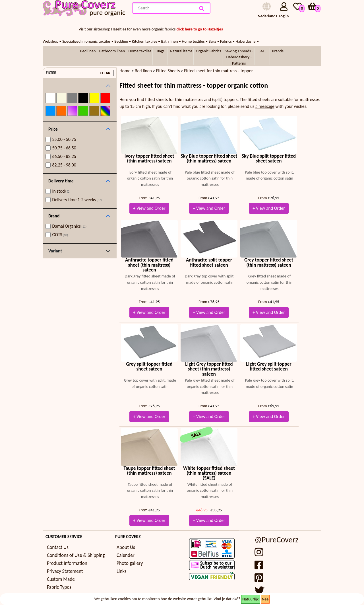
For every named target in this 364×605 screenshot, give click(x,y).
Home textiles (140, 51)
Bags (161, 51)
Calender (126, 555)
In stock (61, 191)
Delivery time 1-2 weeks (77, 200)
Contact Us (58, 547)
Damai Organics (70, 226)
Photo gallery (130, 563)
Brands (278, 51)
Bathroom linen (112, 51)
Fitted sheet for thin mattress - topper (218, 71)
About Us (126, 547)
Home (125, 71)
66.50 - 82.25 (64, 156)
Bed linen (88, 51)
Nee (265, 599)
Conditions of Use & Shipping (76, 555)
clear (105, 73)
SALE (262, 51)
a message (265, 106)
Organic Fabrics (209, 51)
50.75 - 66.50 (64, 148)
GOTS (60, 235)
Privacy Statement (65, 571)
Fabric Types (59, 587)
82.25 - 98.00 (64, 165)
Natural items (181, 51)
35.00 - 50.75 (64, 139)
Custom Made (61, 579)
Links (122, 571)
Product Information (67, 563)
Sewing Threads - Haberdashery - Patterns (239, 57)
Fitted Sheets (168, 71)
